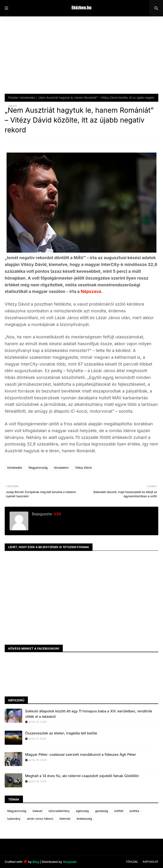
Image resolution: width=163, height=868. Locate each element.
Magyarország (38, 468)
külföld (119, 811)
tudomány (14, 819)
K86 (57, 514)
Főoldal (13, 98)
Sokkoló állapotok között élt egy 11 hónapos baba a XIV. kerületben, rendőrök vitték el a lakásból (89, 714)
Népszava (91, 291)
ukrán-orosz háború (40, 819)
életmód (65, 819)
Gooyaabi (70, 862)
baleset (37, 811)
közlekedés (28, 98)
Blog (36, 862)
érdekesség (84, 819)
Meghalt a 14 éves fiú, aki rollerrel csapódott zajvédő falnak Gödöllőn (82, 776)
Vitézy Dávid (83, 468)
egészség (82, 811)
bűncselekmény (59, 811)
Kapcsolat (151, 862)
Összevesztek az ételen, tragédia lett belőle (61, 733)
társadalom (61, 468)
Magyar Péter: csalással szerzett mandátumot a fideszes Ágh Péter (81, 754)
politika (134, 811)
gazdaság (102, 811)
